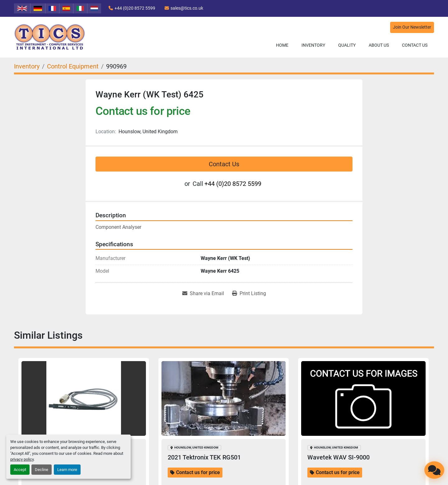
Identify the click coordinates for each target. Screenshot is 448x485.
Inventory (313, 45)
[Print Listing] (249, 294)
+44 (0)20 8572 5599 (135, 8)
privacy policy (22, 459)
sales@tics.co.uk (187, 8)
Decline (42, 470)
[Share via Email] (203, 294)
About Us (379, 45)
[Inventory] (27, 66)
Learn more (67, 470)
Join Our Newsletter (412, 27)
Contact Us (415, 45)
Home (282, 45)
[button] (313, 45)
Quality (347, 45)
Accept (20, 470)
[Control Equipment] (73, 66)
